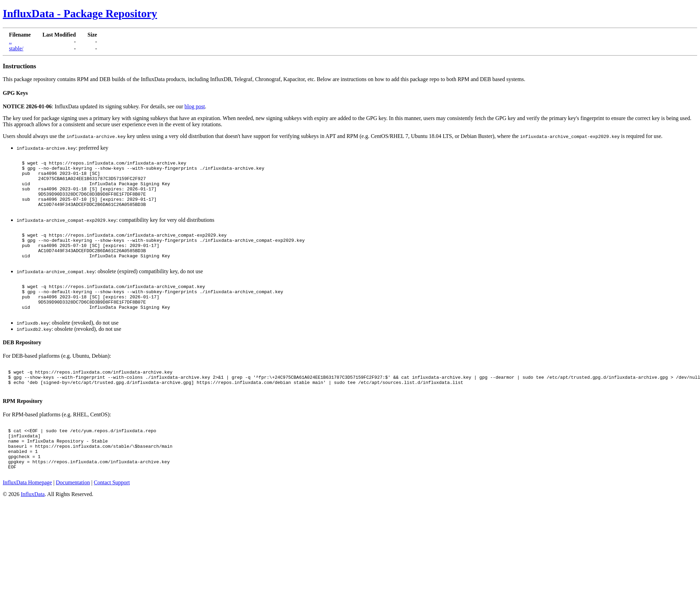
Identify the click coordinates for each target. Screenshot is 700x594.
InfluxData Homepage (27, 524)
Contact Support (112, 524)
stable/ (16, 48)
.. (10, 42)
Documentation (73, 524)
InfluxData (33, 536)
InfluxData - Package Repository (80, 13)
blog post (195, 106)
